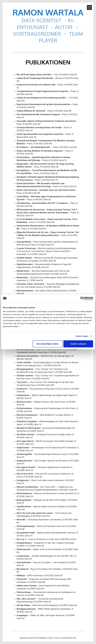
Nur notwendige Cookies (47, 344)
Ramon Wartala (48, 12)
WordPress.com (69, 638)
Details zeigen (82, 336)
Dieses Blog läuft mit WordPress (33, 638)
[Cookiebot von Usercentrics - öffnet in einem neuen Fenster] (82, 298)
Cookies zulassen (78, 344)
